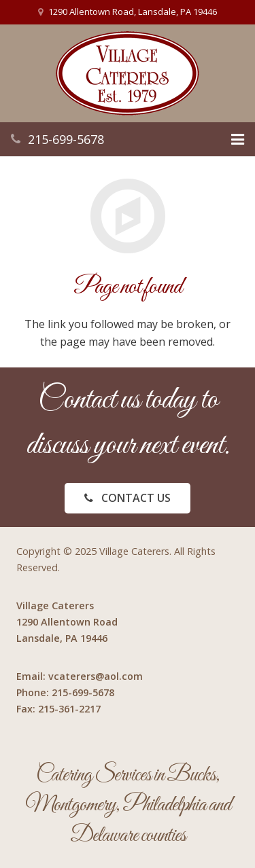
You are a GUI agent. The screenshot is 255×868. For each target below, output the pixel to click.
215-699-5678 (66, 139)
